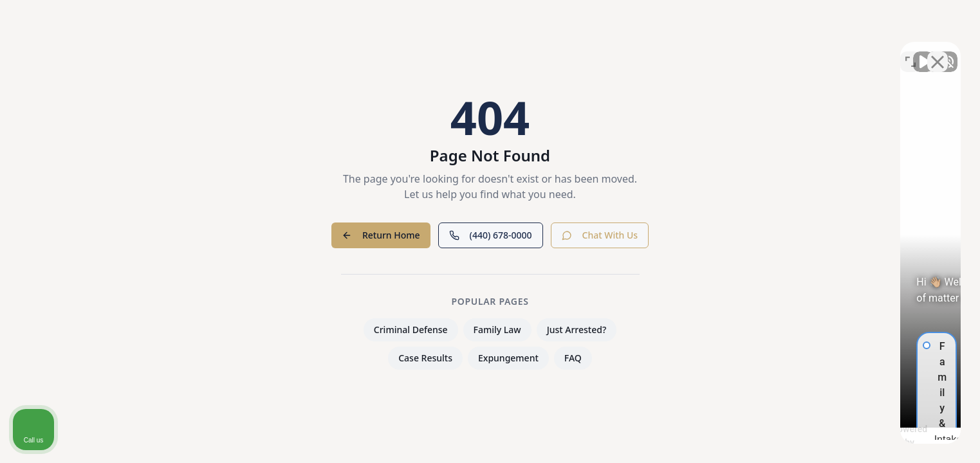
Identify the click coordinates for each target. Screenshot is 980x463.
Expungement (508, 358)
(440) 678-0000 (491, 235)
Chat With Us (600, 235)
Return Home (381, 235)
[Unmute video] (752, 52)
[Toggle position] (911, 52)
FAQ (573, 358)
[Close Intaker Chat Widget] (938, 52)
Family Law (497, 330)
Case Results (425, 358)
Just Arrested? (577, 330)
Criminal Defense (411, 330)
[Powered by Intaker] (870, 436)
